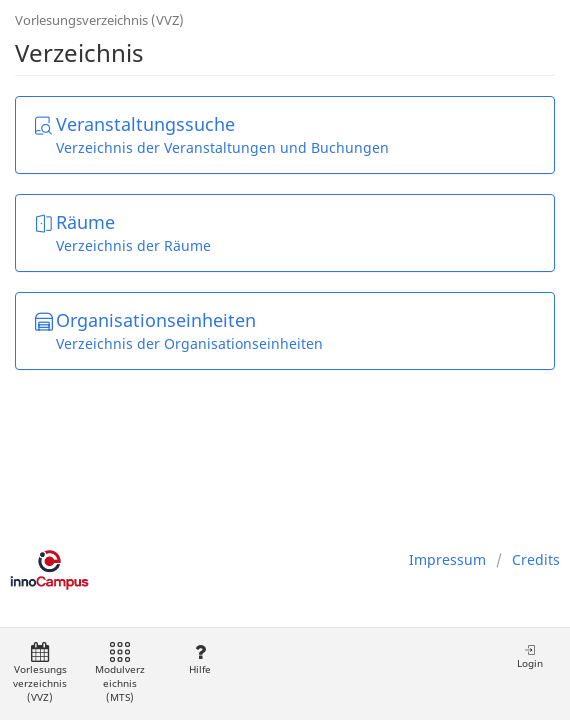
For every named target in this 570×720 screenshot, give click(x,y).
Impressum (447, 559)
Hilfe (199, 659)
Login (530, 656)
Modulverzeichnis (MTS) (120, 673)
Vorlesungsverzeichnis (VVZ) (99, 20)
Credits (536, 559)
